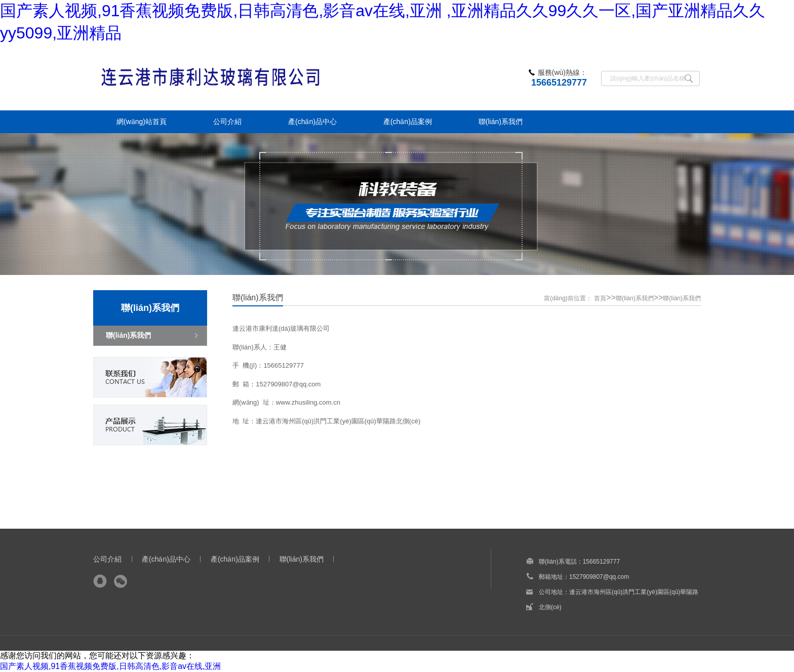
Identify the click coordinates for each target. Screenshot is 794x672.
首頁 (600, 298)
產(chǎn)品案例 (235, 559)
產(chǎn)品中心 (166, 559)
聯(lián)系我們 (635, 298)
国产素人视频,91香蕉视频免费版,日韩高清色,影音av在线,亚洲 (110, 666)
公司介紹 (107, 559)
